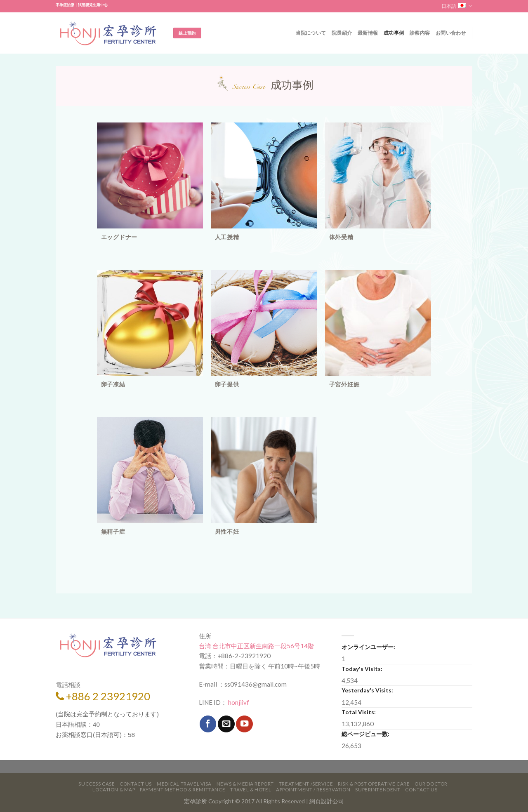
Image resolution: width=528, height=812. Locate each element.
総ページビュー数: (365, 734)
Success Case (97, 784)
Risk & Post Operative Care (374, 784)
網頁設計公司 (327, 801)
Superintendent (378, 790)
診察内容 (420, 33)
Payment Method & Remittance (183, 790)
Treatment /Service (306, 784)
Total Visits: (359, 712)
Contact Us (136, 784)
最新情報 (368, 33)
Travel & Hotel (251, 790)
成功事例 (394, 33)
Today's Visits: (362, 669)
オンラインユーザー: (368, 647)
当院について (311, 33)
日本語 (457, 6)
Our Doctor (431, 784)
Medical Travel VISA (184, 784)
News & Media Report (245, 784)
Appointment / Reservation (313, 790)
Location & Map (114, 790)
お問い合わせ (451, 33)
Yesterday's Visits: (367, 690)
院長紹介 (342, 33)
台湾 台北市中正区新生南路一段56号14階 (256, 646)
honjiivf (238, 702)
